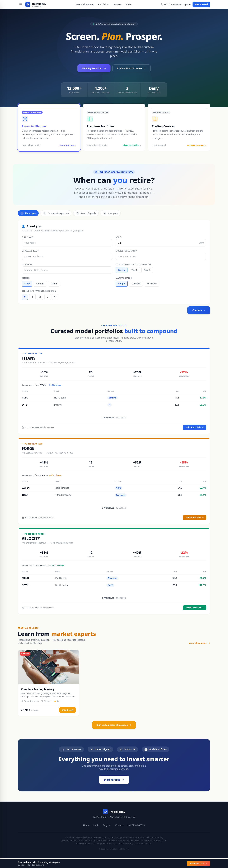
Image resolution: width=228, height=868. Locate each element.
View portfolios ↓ (132, 145)
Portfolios (103, 4)
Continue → (199, 310)
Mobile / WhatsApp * (126, 251)
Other (54, 284)
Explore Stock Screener (131, 68)
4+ (55, 297)
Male (27, 284)
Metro (122, 270)
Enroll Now (68, 710)
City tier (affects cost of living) (133, 264)
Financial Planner (85, 4)
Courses (117, 4)
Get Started (201, 4)
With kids (152, 284)
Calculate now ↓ (68, 145)
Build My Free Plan (94, 68)
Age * (118, 237)
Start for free (114, 780)
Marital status (124, 278)
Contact (119, 825)
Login (96, 825)
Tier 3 (147, 270)
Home (86, 825)
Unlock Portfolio (195, 427)
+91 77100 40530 (171, 4)
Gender (26, 278)
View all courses (200, 643)
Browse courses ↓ (197, 145)
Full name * (28, 237)
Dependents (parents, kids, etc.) (39, 291)
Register (107, 825)
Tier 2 (134, 270)
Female (40, 284)
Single (122, 284)
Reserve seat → (199, 863)
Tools (128, 4)
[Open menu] (21, 4)
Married (136, 284)
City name (27, 264)
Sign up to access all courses (114, 725)
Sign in (187, 4)
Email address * (30, 251)
